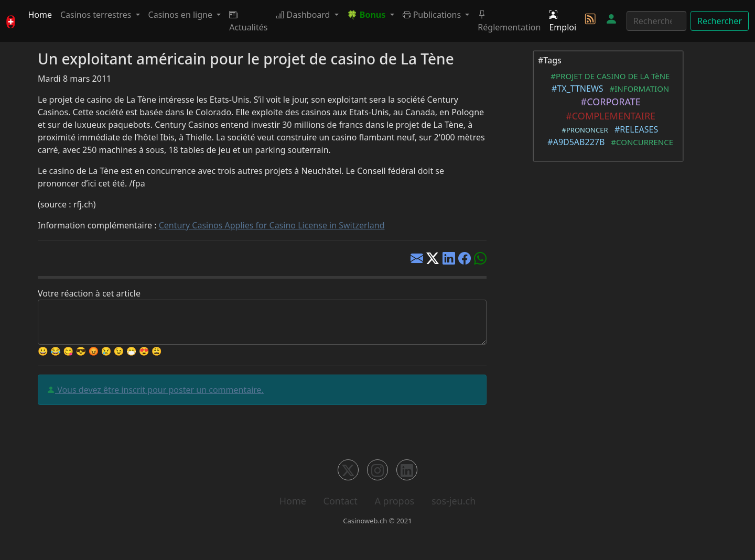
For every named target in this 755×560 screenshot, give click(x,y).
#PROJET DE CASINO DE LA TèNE (608, 76)
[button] (371, 15)
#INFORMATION (638, 89)
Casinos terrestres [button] (97, 15)
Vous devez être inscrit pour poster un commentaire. (159, 390)
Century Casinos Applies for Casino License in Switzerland (272, 225)
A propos (394, 501)
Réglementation (509, 21)
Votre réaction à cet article (89, 293)
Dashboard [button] (304, 15)
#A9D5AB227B (574, 142)
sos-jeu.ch (454, 501)
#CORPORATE (608, 102)
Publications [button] (433, 15)
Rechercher (720, 21)
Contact (341, 501)
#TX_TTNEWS (575, 89)
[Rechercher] (656, 21)
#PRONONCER (583, 130)
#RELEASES (634, 129)
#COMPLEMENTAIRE (608, 116)
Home (40, 15)
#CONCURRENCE (640, 142)
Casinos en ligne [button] (182, 15)
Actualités (248, 21)
